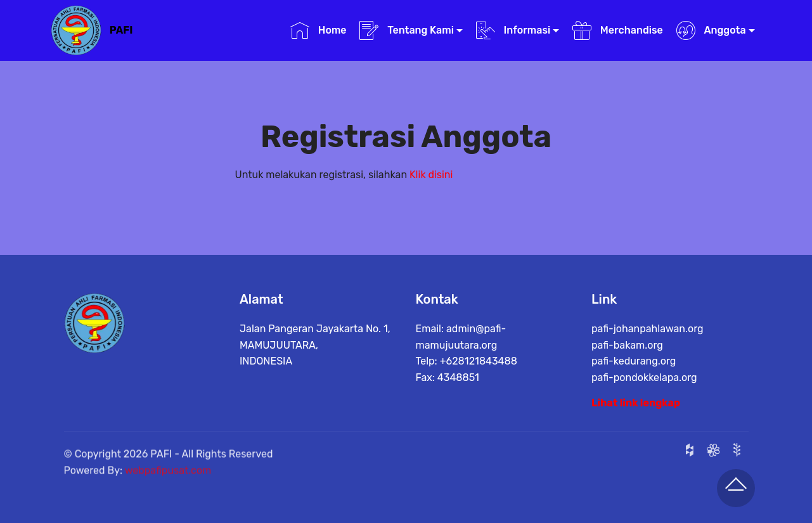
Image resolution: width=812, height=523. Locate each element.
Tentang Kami (407, 30)
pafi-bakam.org (627, 347)
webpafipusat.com (168, 482)
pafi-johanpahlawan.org (648, 331)
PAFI (121, 30)
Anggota (711, 30)
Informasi (513, 30)
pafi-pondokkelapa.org (644, 379)
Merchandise (618, 30)
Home (319, 30)
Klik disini (431, 175)
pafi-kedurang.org (634, 364)
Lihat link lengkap (636, 404)
